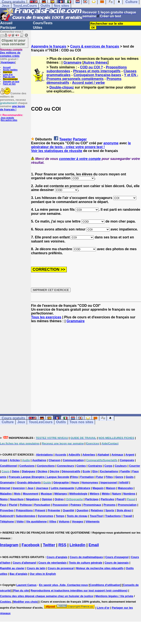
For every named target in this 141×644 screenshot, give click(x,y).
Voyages (78, 521)
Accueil (6, 23)
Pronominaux (92, 505)
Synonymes (45, 516)
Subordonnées (26, 516)
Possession (60, 505)
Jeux (6, 6)
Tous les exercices (46, 317)
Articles (15, 460)
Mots (17, 494)
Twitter (49, 545)
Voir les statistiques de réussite (57, 151)
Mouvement (31, 494)
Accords (61, 455)
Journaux (42, 488)
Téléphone (7, 521)
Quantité (69, 510)
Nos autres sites (9, 120)
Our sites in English (43, 574)
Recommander (10, 79)
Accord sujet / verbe (88, 83)
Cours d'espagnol (117, 557)
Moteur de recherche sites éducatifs (100, 568)
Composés (127, 460)
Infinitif (124, 482)
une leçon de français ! (12, 108)
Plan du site (9, 77)
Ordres (59, 499)
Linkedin (77, 545)
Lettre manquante (62, 488)
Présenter (54, 510)
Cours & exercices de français (95, 46)
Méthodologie (78, 494)
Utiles (38, 28)
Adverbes (89, 455)
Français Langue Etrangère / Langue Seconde (39, 477)
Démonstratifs (71, 471)
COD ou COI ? (91, 67)
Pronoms (110, 505)
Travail (128, 516)
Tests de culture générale (86, 563)
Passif (120, 499)
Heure (75, 482)
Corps (108, 466)
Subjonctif (7, 516)
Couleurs (121, 466)
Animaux (117, 455)
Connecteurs (66, 466)
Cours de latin (36, 568)
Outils (45, 6)
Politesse (26, 505)
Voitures (64, 521)
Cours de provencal (61, 568)
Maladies (6, 494)
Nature (117, 494)
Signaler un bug (11, 82)
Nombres (129, 494)
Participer (8, 28)
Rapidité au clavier (12, 568)
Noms (4, 499)
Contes (81, 466)
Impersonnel (109, 482)
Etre (95, 471)
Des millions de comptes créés (11, 53)
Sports (110, 510)
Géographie (61, 482)
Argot (4, 460)
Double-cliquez (62, 87)
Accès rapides (10, 70)
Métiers (95, 494)
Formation (87, 477)
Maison (111, 488)
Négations (33, 499)
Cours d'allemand (24, 563)
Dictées (42, 471)
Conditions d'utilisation (105, 585)
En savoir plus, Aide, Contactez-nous (63, 585)
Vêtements (92, 521)
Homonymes (90, 482)
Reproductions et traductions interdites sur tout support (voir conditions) (79, 591)
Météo (106, 494)
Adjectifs (74, 455)
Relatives (97, 510)
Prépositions (24, 510)
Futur (100, 477)
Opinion (47, 499)
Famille (125, 471)
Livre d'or (8, 74)
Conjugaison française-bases (97, 75)
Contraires (95, 466)
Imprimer (8, 72)
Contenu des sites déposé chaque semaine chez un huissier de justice (47, 596)
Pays (3, 505)
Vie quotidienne (36, 521)
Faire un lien (9, 84)
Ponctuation (42, 505)
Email (94, 545)
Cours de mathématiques (86, 557)
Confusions (27, 466)
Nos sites (62, 6)
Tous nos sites (81, 422)
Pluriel (13, 505)
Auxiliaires (39, 460)
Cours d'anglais (57, 557)
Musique (46, 494)
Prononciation (127, 505)
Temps (60, 516)
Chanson (55, 460)
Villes (53, 521)
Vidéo (20, 521)
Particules (107, 499)
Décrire (54, 471)
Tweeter (66, 139)
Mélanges (61, 494)
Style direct (124, 510)
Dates (16, 471)
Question (82, 510)
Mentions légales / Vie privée (114, 596)
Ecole (86, 471)
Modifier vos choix (25, 602)
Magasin (98, 488)
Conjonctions (46, 466)
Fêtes (109, 477)
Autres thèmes (96, 62)
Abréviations (44, 455)
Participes (92, 499)
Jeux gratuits (7, 118)
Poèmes (76, 505)
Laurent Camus (26, 585)
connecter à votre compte (80, 159)
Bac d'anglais (19, 574)
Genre (119, 477)
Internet (5, 488)
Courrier (134, 466)
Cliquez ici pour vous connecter (13, 42)
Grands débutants (29, 482)
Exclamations (109, 471)
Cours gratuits (13, 418)
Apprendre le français (49, 46)
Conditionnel (8, 466)
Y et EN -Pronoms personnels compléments (92, 77)
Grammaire (73, 62)
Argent (130, 455)
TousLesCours (25, 6)
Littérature (83, 488)
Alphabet (103, 455)
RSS (62, 545)
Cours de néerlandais (52, 563)
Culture (8, 422)
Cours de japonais (117, 563)
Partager (80, 139)
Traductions (113, 516)
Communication (73, 460)
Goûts (130, 477)
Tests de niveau (77, 516)
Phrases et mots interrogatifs (97, 71)
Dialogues (28, 471)
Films (74, 477)
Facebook (31, 545)
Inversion (19, 488)
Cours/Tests (43, 23)
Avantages (8, 62)
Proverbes (7, 510)
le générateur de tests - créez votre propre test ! (81, 145)
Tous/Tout (96, 516)
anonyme (111, 143)
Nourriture (17, 499)
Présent (40, 510)
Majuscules (125, 488)
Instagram (9, 545)
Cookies (5, 602)
